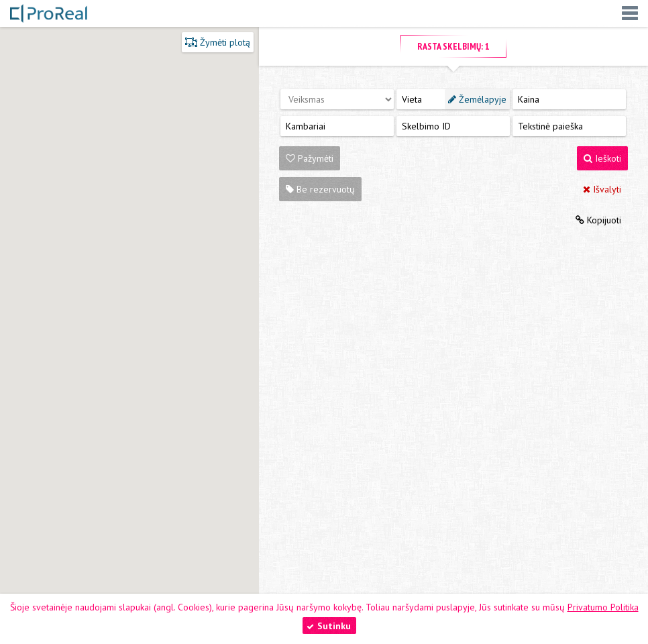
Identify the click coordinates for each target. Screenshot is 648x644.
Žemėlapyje (477, 99)
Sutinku (329, 626)
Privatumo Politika (603, 607)
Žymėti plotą (218, 42)
